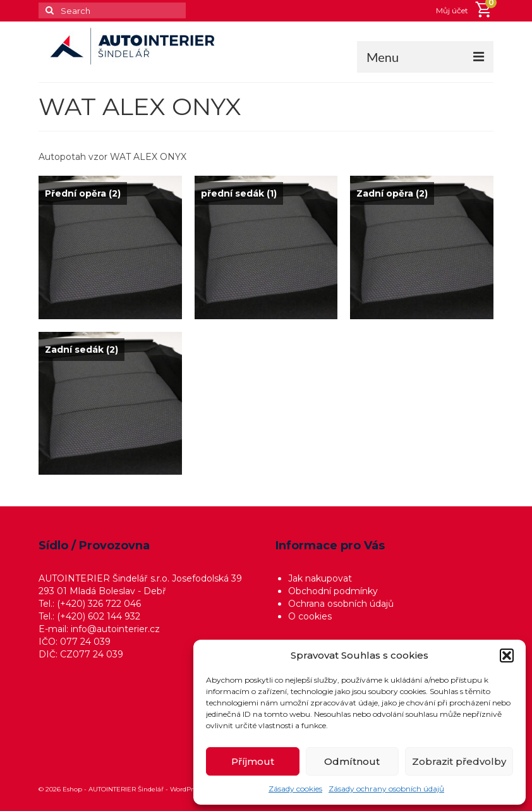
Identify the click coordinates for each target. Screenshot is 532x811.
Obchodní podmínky (333, 591)
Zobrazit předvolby (459, 761)
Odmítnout (352, 761)
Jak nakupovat (320, 578)
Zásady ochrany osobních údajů (386, 789)
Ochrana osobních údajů (341, 604)
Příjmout (253, 761)
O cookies (310, 616)
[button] (507, 656)
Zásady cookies (295, 789)
